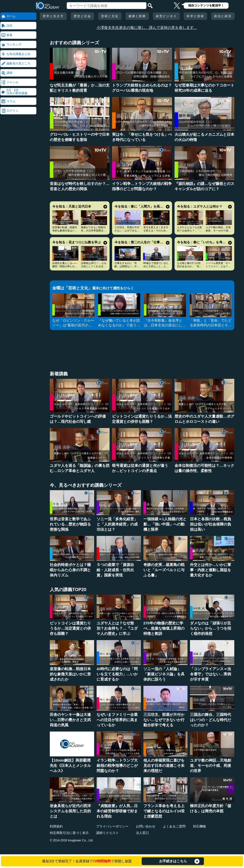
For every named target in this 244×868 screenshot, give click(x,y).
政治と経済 (223, 16)
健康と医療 (137, 16)
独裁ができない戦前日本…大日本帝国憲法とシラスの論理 (93, 231)
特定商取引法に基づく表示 (69, 833)
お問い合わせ (146, 826)
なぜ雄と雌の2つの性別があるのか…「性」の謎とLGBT (189, 266)
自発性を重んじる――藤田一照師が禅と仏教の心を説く (65, 266)
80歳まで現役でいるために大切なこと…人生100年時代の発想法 (156, 266)
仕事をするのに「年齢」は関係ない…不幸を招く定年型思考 (127, 266)
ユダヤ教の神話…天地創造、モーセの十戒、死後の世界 (218, 231)
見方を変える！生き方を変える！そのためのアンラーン (156, 231)
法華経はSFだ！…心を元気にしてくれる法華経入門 (94, 266)
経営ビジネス (166, 16)
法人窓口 (142, 833)
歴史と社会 (82, 16)
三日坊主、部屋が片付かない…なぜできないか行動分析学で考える (127, 231)
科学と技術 (195, 16)
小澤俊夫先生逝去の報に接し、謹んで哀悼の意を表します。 (147, 27)
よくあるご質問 (174, 826)
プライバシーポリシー (112, 826)
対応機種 (199, 826)
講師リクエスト (107, 833)
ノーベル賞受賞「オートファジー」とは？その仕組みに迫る (218, 266)
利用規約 (56, 826)
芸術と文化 (110, 16)
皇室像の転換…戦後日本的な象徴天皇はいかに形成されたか (65, 231)
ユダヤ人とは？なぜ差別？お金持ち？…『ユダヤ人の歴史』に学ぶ (189, 231)
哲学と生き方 (53, 16)
